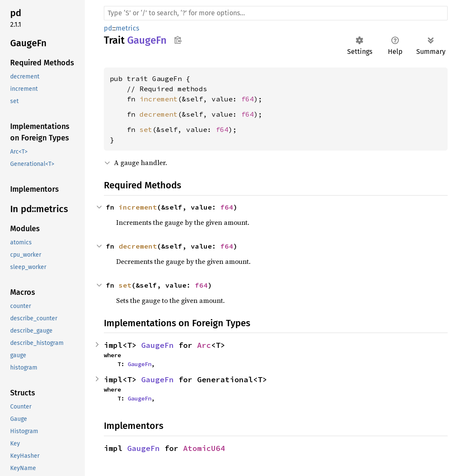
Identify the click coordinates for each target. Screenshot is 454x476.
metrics (127, 28)
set (146, 129)
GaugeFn (157, 345)
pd (108, 28)
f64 (248, 99)
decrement (159, 114)
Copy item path (178, 40)
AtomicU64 (204, 448)
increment (159, 99)
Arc (204, 345)
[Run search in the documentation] (276, 13)
